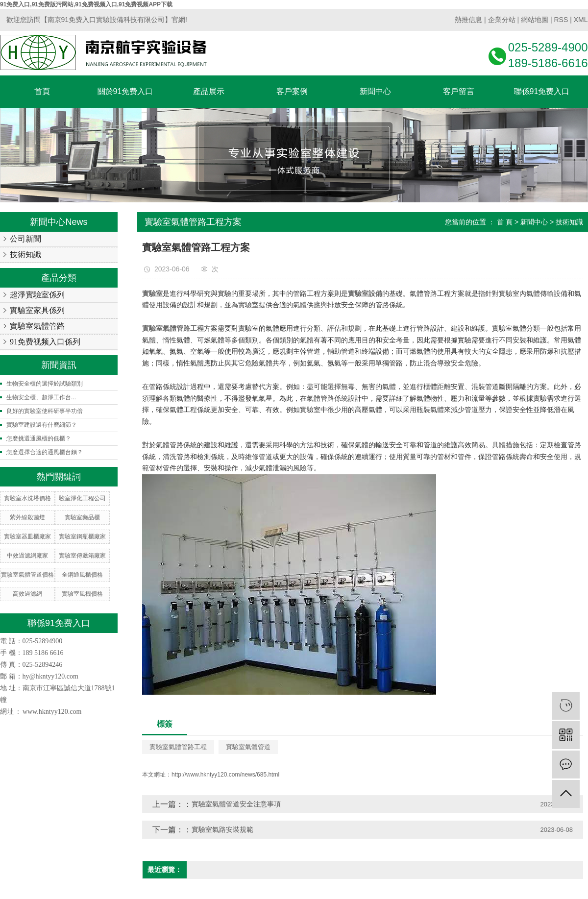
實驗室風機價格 (82, 594)
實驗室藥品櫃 (82, 517)
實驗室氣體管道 (248, 747)
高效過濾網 (27, 594)
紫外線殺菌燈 (27, 517)
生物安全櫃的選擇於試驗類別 (45, 384)
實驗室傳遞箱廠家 (82, 556)
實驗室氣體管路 (37, 326)
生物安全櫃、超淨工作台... (41, 397)
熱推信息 (468, 20)
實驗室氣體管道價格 (27, 575)
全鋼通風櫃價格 (82, 575)
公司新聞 (25, 239)
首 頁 (505, 222)
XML (581, 20)
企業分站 (502, 20)
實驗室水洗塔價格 (27, 498)
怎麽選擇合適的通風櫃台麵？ (45, 452)
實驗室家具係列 (37, 310)
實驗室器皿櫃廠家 (27, 536)
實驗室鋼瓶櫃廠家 (82, 536)
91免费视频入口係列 (45, 342)
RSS (561, 20)
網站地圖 (535, 20)
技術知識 (25, 255)
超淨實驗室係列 (37, 295)
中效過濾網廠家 (27, 556)
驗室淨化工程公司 (82, 498)
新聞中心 (534, 222)
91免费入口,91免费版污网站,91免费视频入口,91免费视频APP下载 (86, 4)
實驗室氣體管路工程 (178, 747)
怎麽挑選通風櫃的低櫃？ (39, 438)
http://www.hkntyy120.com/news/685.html (225, 775)
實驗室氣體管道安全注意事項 (236, 804)
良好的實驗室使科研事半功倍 (45, 411)
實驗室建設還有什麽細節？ (42, 425)
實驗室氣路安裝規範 (222, 829)
